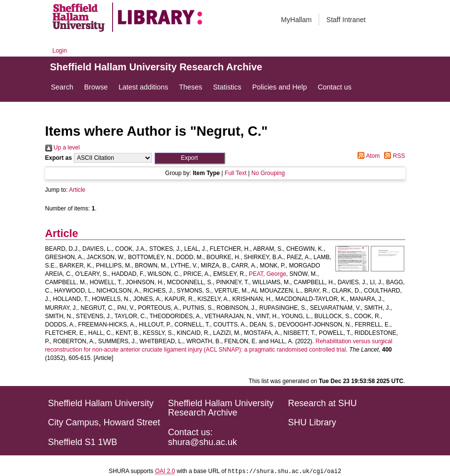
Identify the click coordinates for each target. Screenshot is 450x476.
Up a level (63, 148)
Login (60, 51)
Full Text (236, 173)
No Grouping (268, 173)
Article (77, 190)
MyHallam (296, 20)
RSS (393, 156)
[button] (190, 158)
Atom (367, 156)
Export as (59, 158)
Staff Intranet (346, 20)
